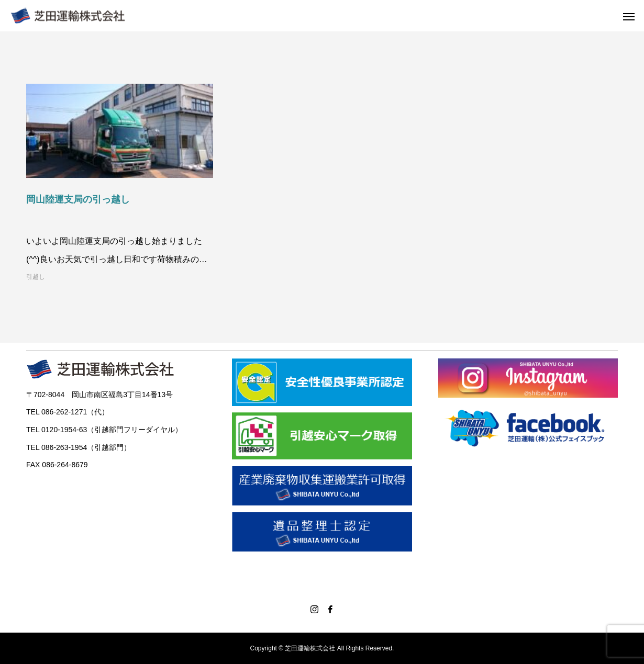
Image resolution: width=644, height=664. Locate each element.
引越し (36, 277)
